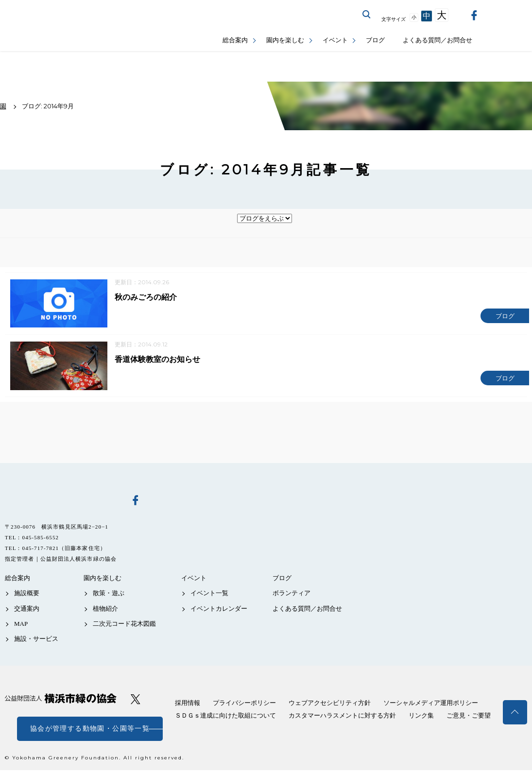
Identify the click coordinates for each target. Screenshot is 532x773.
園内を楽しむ (285, 40)
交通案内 (27, 611)
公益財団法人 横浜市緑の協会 (61, 701)
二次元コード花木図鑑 (124, 627)
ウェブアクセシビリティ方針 (330, 706)
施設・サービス (36, 642)
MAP (21, 627)
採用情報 (188, 706)
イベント (335, 40)
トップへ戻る (515, 712)
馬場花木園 (61, 502)
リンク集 (421, 718)
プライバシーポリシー (244, 706)
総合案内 (235, 40)
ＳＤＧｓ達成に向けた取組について (225, 718)
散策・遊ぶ (109, 596)
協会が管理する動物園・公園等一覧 (90, 731)
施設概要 (27, 596)
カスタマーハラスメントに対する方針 (342, 718)
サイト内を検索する (367, 15)
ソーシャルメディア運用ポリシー (431, 706)
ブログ (375, 40)
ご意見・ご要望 (469, 718)
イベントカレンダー (219, 611)
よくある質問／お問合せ (438, 40)
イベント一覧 (209, 596)
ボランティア (292, 596)
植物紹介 (105, 611)
